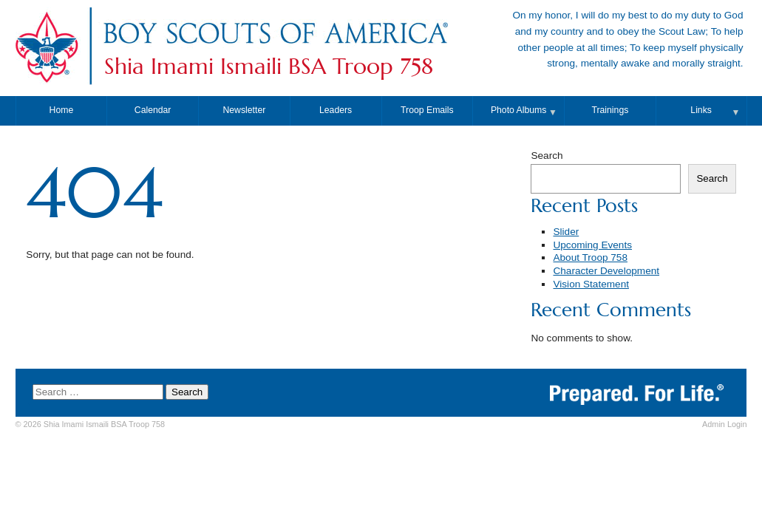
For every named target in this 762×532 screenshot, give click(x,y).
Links (701, 110)
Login (724, 424)
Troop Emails (427, 110)
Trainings (610, 110)
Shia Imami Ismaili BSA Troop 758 (269, 66)
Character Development (606, 271)
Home (62, 110)
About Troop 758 (590, 258)
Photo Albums (519, 110)
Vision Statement (591, 284)
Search (547, 156)
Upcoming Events (592, 245)
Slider (566, 232)
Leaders (336, 110)
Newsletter (244, 110)
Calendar (153, 110)
